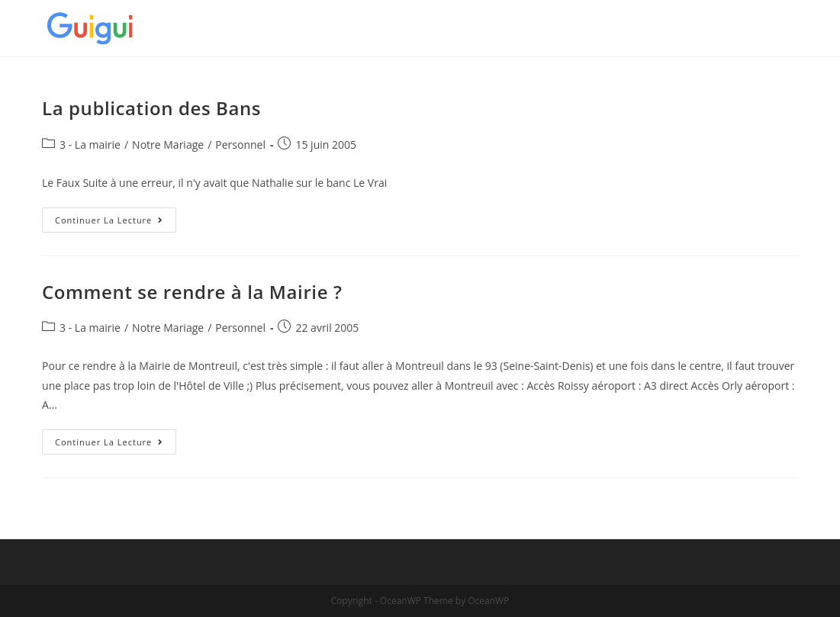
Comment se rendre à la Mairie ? (192, 292)
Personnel (240, 145)
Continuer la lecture (116, 223)
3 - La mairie (90, 145)
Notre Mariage (168, 145)
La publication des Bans (151, 108)
